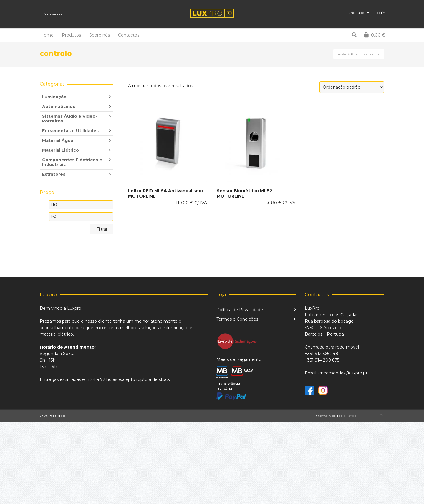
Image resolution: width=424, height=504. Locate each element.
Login (380, 13)
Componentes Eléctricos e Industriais (72, 162)
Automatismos (59, 107)
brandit (350, 416)
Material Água (58, 140)
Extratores (54, 174)
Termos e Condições (237, 319)
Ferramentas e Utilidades (70, 131)
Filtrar (102, 229)
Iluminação (54, 97)
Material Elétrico (61, 150)
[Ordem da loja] (352, 87)
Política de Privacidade (240, 310)
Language (355, 13)
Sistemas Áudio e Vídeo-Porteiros (70, 119)
